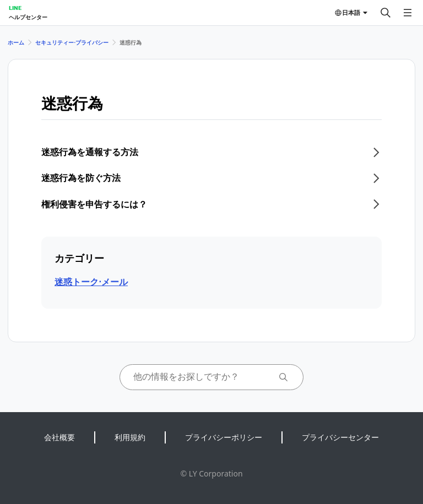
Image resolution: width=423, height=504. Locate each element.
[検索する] (386, 13)
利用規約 (130, 437)
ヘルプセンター (28, 17)
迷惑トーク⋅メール (91, 282)
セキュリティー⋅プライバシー (72, 42)
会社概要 (59, 437)
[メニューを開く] (408, 13)
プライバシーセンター (340, 437)
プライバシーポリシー (224, 437)
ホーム (16, 42)
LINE (15, 8)
